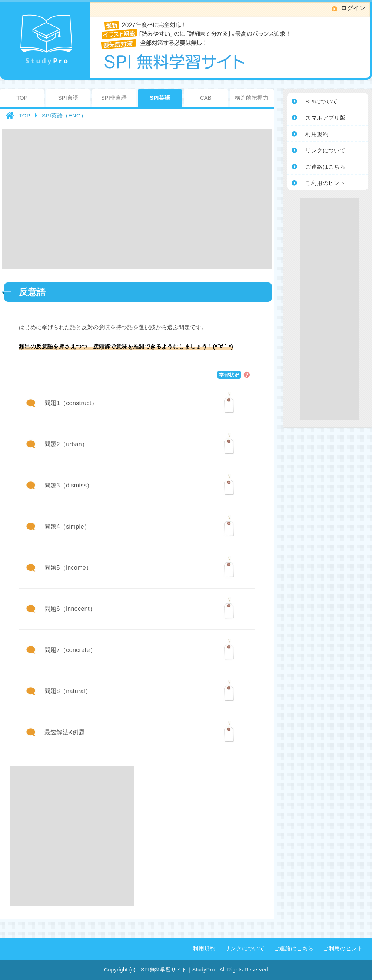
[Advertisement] (69, 199)
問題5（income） (68, 568)
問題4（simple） (67, 527)
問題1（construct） (71, 403)
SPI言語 (68, 98)
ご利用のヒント (343, 948)
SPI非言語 (114, 98)
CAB (206, 98)
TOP (22, 98)
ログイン (353, 8)
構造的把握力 (252, 98)
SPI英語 (160, 98)
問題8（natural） (68, 691)
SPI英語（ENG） (64, 115)
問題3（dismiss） (69, 485)
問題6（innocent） (70, 609)
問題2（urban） (66, 444)
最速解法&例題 (65, 732)
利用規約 (204, 948)
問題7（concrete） (70, 650)
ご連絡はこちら (294, 948)
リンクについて (245, 948)
